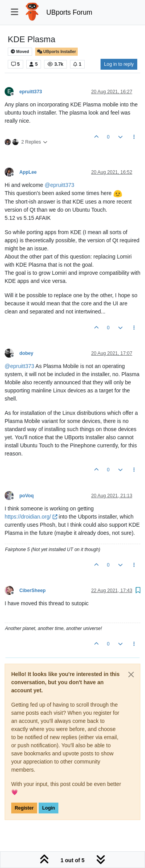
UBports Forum (69, 12)
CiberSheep (32, 591)
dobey (26, 353)
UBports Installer (57, 52)
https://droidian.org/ (31, 517)
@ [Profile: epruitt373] (60, 185)
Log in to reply (119, 64)
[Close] (131, 675)
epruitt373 (31, 92)
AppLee (28, 172)
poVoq (26, 496)
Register (24, 808)
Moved (20, 52)
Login (49, 808)
